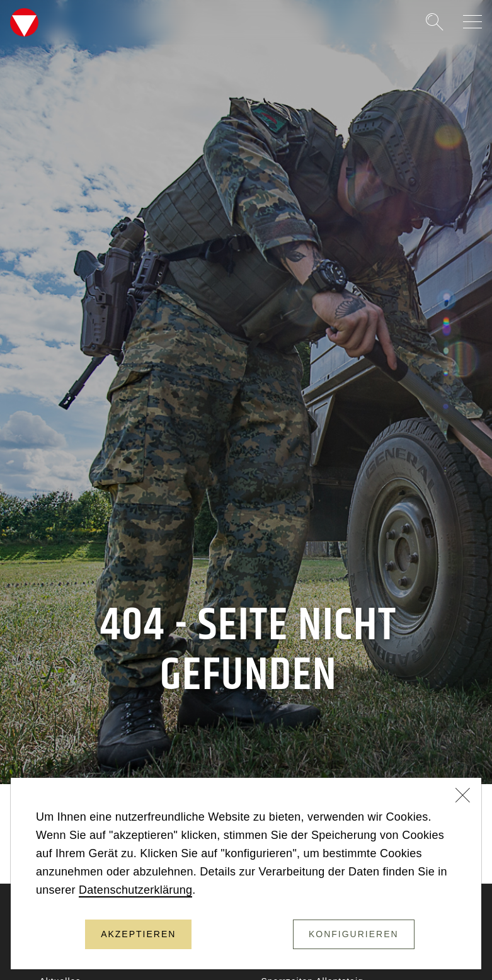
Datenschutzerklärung (135, 890)
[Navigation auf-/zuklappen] (472, 22)
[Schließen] (463, 797)
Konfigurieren (354, 934)
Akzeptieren (138, 934)
